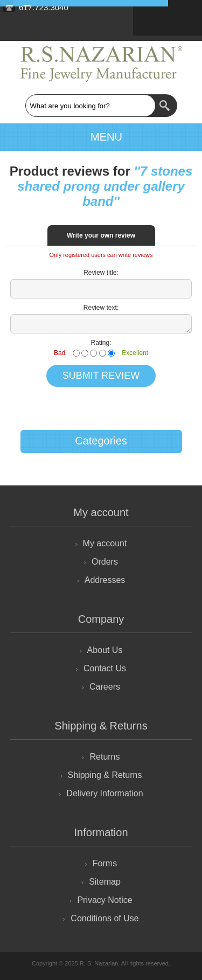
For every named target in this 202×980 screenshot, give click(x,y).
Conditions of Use (105, 918)
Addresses (105, 580)
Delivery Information (105, 793)
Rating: (101, 343)
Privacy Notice (105, 900)
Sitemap (105, 882)
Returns (105, 757)
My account (105, 543)
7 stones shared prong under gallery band (105, 186)
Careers (105, 687)
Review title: (101, 273)
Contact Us (105, 668)
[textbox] (90, 106)
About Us (105, 650)
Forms (105, 863)
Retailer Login (182, 15)
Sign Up (154, 15)
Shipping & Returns (105, 775)
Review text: (101, 308)
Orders (105, 562)
